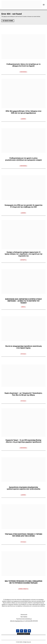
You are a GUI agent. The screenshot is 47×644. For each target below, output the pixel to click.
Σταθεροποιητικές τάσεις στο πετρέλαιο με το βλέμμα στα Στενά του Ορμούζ (23, 65)
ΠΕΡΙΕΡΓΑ (23, 260)
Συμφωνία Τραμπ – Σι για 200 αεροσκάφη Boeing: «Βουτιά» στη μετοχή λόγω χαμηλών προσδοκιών (23, 441)
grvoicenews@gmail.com (23, 634)
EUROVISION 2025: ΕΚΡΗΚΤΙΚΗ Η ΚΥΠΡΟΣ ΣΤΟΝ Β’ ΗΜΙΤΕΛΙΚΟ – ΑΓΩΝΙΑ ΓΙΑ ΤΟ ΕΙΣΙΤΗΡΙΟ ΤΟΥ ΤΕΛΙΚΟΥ (23, 301)
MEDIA (23, 307)
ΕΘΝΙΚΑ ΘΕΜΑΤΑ (23, 589)
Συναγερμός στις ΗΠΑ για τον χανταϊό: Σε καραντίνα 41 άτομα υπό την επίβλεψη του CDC (23, 206)
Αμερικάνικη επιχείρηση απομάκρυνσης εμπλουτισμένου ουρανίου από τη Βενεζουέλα (23, 488)
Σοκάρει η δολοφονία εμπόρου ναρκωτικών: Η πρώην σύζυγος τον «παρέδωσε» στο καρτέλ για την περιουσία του (23, 254)
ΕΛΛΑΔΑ (23, 354)
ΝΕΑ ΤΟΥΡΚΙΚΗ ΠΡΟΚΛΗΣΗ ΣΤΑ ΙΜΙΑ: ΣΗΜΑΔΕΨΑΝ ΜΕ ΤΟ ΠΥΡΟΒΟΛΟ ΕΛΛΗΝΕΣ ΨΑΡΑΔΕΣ (24, 582)
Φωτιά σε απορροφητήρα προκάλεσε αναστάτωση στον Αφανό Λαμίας (23, 347)
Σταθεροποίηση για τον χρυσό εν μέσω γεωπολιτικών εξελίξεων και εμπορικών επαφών (24, 159)
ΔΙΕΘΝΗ (23, 119)
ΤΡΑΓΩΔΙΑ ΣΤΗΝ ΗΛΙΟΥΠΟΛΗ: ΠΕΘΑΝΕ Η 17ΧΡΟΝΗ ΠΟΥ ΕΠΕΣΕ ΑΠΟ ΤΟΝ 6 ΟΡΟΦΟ (23, 535)
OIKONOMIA (23, 72)
